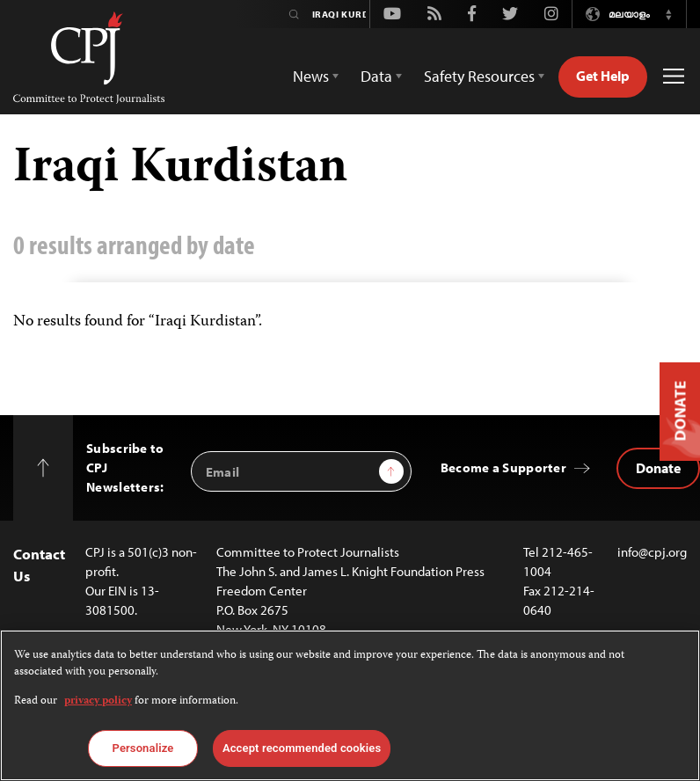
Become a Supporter (503, 467)
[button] (668, 14)
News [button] (311, 76)
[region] (350, 705)
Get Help (603, 76)
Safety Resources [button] (479, 76)
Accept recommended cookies (302, 748)
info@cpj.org (652, 552)
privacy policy (98, 701)
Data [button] (376, 76)
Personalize (143, 748)
